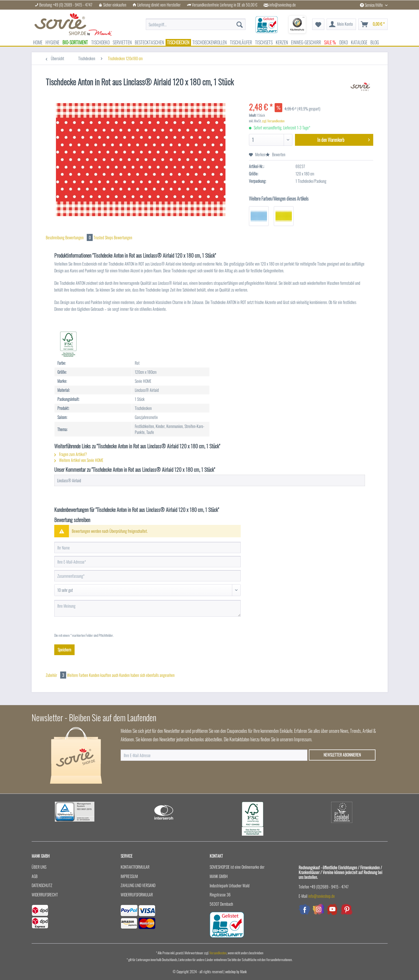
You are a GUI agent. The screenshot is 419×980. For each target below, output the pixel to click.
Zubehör (56, 675)
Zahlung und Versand (138, 885)
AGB (35, 876)
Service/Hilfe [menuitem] (372, 5)
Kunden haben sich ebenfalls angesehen (147, 675)
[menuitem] (196, 24)
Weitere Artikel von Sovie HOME (79, 460)
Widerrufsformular (137, 895)
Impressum (129, 876)
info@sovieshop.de (283, 5)
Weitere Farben (78, 675)
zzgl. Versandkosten (273, 121)
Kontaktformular (135, 867)
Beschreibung (55, 237)
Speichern (64, 650)
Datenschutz (42, 885)
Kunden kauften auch (104, 675)
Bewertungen (79, 237)
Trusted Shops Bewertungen (113, 237)
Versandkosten (218, 953)
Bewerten (275, 154)
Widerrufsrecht (45, 895)
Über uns (39, 867)
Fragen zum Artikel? (71, 454)
